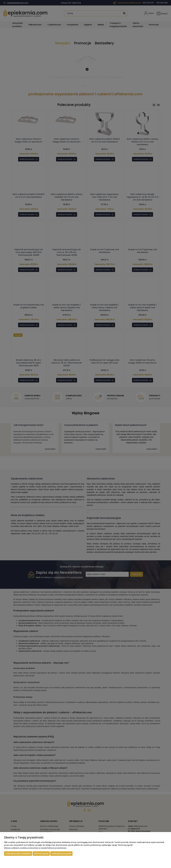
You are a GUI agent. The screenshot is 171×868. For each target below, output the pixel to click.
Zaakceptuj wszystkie (61, 854)
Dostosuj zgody (41, 854)
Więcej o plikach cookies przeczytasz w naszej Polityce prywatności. (35, 848)
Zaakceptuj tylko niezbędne (18, 854)
